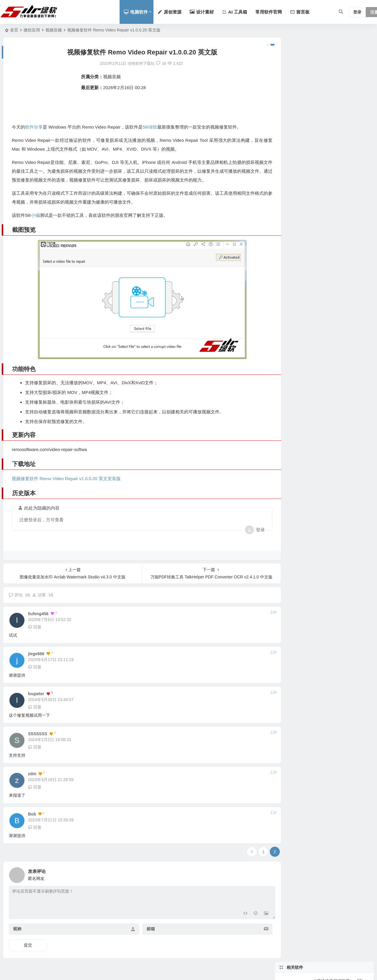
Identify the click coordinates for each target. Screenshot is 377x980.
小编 (35, 215)
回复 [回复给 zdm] (35, 783)
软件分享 (34, 127)
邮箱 (146, 924)
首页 (14, 30)
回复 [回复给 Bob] (35, 823)
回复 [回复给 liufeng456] (35, 623)
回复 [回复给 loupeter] (35, 703)
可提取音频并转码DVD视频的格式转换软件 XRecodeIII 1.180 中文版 (340, 91)
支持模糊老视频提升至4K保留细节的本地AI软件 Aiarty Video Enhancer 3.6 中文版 (341, 144)
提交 (28, 941)
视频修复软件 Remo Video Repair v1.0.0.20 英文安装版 (66, 474)
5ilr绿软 (150, 127)
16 (156, 63)
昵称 (17, 924)
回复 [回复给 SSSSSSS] (35, 743)
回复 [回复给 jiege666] (35, 663)
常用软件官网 (269, 12)
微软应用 (32, 30)
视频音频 (54, 30)
